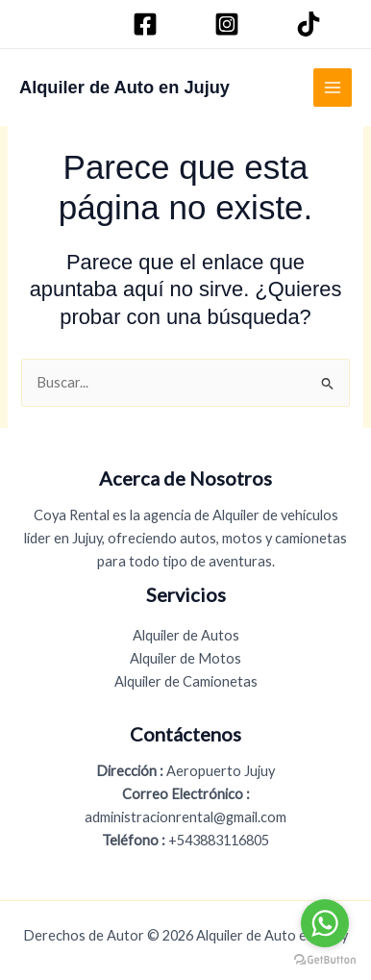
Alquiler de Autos (186, 635)
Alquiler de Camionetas (186, 681)
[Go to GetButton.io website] (325, 960)
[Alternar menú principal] (333, 88)
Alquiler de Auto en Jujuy (124, 87)
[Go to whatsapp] (325, 923)
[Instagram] (230, 24)
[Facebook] (148, 24)
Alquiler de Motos (185, 658)
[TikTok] (311, 24)
